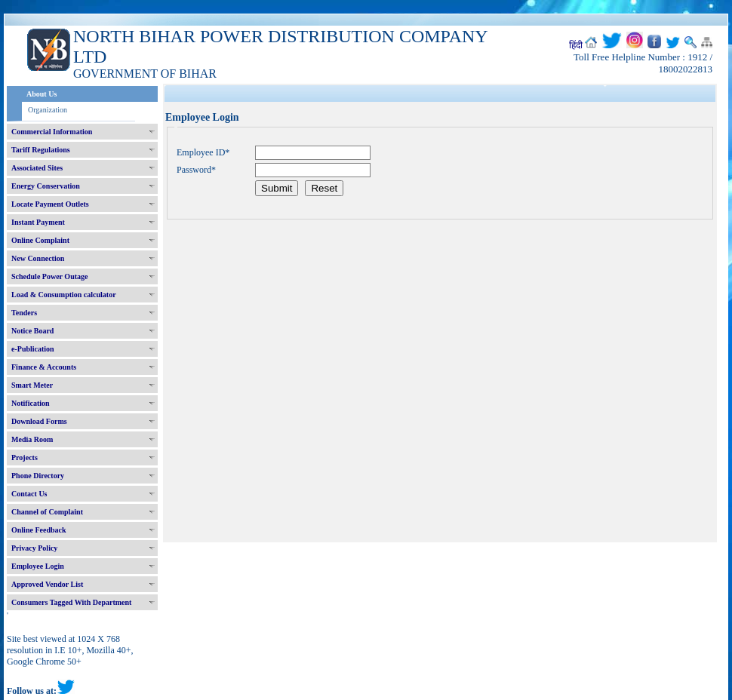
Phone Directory (38, 476)
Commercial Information (52, 132)
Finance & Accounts (44, 367)
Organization (48, 110)
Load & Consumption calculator (64, 295)
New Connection (38, 258)
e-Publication (33, 349)
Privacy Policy (34, 548)
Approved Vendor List (47, 584)
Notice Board (32, 331)
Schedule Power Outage (49, 276)
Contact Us (29, 494)
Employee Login (38, 566)
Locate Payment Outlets (50, 204)
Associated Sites (37, 168)
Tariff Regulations (41, 150)
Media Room (32, 439)
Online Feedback (39, 530)
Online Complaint (40, 240)
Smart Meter (32, 385)
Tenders (24, 313)
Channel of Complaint (47, 512)
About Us (42, 94)
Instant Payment (38, 222)
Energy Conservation (46, 186)
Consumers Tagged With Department (71, 602)
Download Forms (39, 421)
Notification (31, 403)
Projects (25, 457)
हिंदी (576, 45)
